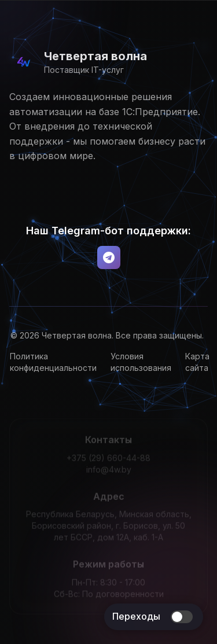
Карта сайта (199, 362)
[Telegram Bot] (109, 257)
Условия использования (143, 362)
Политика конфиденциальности (55, 362)
